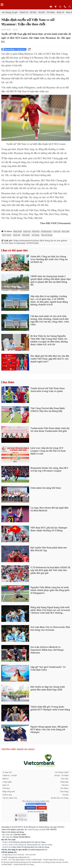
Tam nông (64, 791)
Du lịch (66, 795)
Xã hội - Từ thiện (47, 12)
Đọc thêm (8, 382)
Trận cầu (57, 231)
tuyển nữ (27, 231)
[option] (35, 761)
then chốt (66, 231)
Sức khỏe (64, 788)
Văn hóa (65, 785)
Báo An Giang (47, 235)
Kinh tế (60, 12)
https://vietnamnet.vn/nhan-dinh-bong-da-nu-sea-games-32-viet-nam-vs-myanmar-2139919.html (35, 242)
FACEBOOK (30, 808)
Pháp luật (64, 782)
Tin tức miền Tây (10, 798)
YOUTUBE (42, 808)
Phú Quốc (26, 235)
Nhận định (17, 231)
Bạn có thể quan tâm (15, 250)
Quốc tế (6, 785)
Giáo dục (65, 779)
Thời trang (7, 795)
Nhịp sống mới (9, 791)
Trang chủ (7, 772)
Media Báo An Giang (60, 798)
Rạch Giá (17, 235)
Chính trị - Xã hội (28, 12)
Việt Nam (36, 231)
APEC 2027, (7, 235)
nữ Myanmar (46, 231)
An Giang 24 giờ (10, 12)
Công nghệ (7, 782)
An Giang (36, 235)
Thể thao (6, 788)
